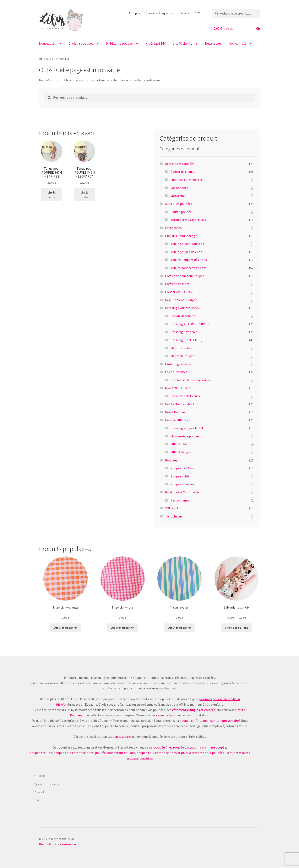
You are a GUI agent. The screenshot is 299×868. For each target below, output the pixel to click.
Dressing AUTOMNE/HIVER (190, 324)
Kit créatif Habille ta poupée (191, 380)
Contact (184, 13)
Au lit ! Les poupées (179, 204)
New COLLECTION (178, 388)
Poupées (171, 460)
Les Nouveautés (176, 372)
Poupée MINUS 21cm (180, 420)
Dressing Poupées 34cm (182, 308)
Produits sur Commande (182, 492)
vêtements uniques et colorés (194, 710)
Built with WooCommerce (57, 844)
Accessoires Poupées (180, 164)
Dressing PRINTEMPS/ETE (189, 340)
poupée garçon (184, 747)
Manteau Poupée (182, 356)
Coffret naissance (177, 284)
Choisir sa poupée (81, 43)
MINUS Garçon (181, 452)
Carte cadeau (174, 228)
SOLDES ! (171, 508)
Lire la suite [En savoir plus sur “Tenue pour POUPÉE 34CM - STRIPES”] (52, 195)
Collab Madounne (183, 316)
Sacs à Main (178, 196)
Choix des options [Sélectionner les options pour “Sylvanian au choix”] (237, 628)
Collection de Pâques (185, 396)
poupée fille (162, 747)
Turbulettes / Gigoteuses (188, 220)
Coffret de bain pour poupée (185, 276)
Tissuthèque (174, 516)
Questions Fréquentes (160, 13)
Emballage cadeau (178, 364)
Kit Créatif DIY (155, 43)
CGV (197, 13)
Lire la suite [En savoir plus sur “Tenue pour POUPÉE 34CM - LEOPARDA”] (85, 195)
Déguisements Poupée (181, 300)
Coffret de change (183, 172)
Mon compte (237, 43)
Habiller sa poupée (119, 43)
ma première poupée (211, 747)
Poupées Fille (180, 476)
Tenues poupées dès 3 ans (189, 268)
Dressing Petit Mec (184, 332)
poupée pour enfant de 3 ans (115, 753)
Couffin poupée (181, 212)
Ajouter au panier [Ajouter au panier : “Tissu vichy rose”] (123, 628)
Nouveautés (47, 43)
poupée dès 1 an (41, 753)
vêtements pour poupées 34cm (210, 753)
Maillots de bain (182, 348)
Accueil (48, 59)
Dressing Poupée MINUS (187, 428)
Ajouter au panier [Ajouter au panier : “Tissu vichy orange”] (66, 628)
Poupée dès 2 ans (183, 468)
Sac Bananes (179, 188)
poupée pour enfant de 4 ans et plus (162, 753)
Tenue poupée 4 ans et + (187, 244)
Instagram (116, 688)
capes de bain (166, 715)
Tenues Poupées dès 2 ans (189, 260)
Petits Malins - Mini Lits (182, 404)
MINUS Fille (179, 444)
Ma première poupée (185, 436)
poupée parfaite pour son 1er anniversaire (209, 721)
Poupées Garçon (182, 484)
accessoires (123, 737)
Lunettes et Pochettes (187, 180)
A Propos (134, 13)
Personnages (180, 500)
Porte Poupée (175, 412)
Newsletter (213, 43)
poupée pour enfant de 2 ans (74, 753)
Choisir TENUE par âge (181, 236)
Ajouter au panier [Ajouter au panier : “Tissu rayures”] (180, 628)
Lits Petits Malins (185, 43)
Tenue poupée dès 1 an (186, 252)
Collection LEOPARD (180, 292)
